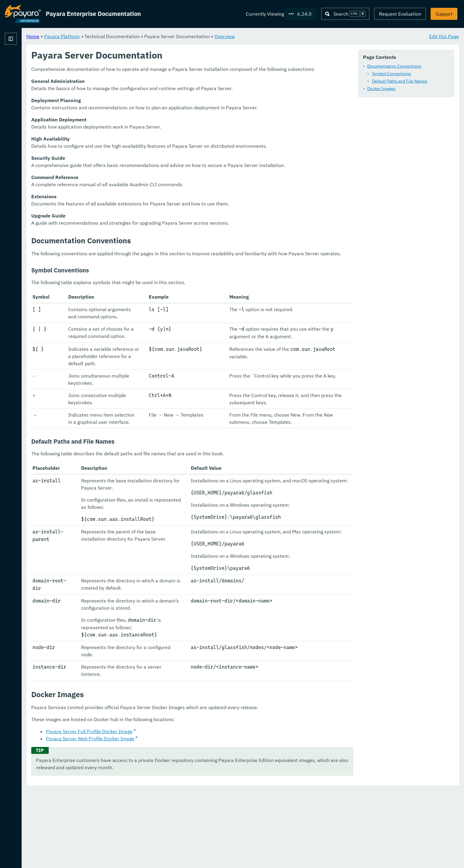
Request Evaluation (400, 14)
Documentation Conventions (394, 66)
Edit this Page (444, 36)
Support (444, 14)
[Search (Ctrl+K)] (345, 14)
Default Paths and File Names (400, 81)
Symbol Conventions (392, 74)
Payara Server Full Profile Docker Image (164, 809)
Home (108, 36)
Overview (299, 36)
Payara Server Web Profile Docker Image (165, 816)
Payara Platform (23, 60)
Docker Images (381, 89)
